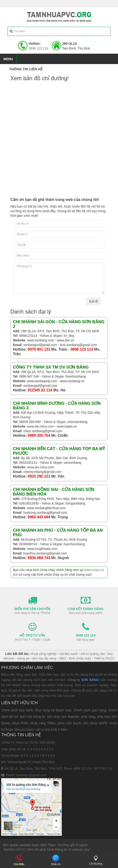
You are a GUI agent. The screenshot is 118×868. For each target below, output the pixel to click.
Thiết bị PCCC (104, 658)
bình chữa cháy (80, 658)
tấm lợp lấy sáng (44, 658)
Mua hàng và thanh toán (53, 710)
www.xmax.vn (94, 570)
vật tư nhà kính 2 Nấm (52, 730)
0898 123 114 (38, 48)
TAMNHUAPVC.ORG (19, 850)
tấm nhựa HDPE (95, 723)
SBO (63, 658)
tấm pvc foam (24, 730)
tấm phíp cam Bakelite (63, 717)
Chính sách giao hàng (90, 710)
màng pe (23, 658)
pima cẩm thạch (69, 723)
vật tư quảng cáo (93, 654)
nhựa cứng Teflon (43, 723)
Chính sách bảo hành (17, 710)
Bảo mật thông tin (33, 717)
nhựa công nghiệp (44, 654)
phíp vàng (88, 717)
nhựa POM (20, 723)
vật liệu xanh (69, 654)
